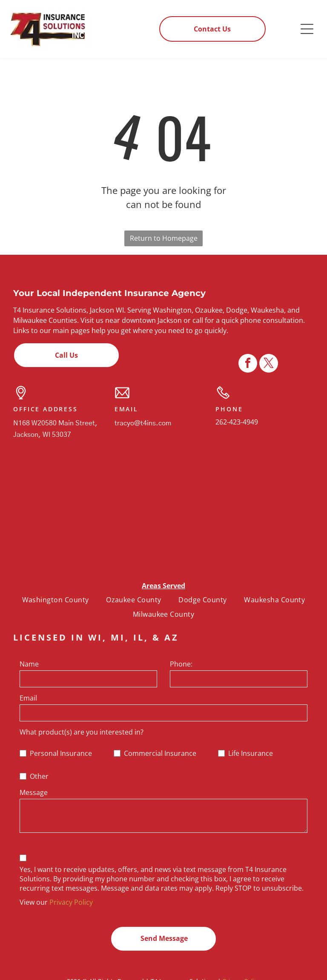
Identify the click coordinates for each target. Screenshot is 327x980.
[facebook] (248, 970)
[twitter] (269, 970)
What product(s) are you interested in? (82, 732)
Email (28, 698)
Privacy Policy (71, 902)
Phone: (181, 664)
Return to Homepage (164, 238)
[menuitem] (56, 600)
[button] (307, 29)
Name (29, 664)
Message (34, 792)
